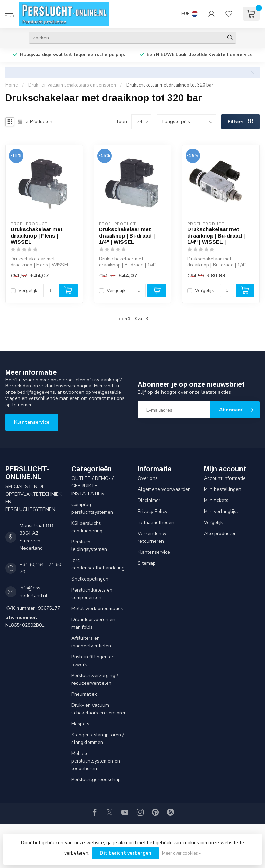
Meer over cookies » (181, 853)
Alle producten (220, 533)
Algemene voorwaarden (164, 489)
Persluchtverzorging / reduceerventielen (95, 679)
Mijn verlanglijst (221, 511)
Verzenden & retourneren (152, 537)
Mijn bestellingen (223, 489)
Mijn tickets (216, 500)
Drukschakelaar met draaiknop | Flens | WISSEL (37, 235)
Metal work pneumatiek (97, 609)
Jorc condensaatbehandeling (98, 564)
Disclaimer (149, 500)
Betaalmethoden (156, 522)
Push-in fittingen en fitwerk (93, 661)
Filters (240, 122)
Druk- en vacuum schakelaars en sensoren (72, 85)
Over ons (148, 478)
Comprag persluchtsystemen (92, 508)
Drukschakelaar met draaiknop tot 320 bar (170, 85)
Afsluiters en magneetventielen (91, 642)
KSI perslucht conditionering (87, 527)
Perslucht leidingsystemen (89, 546)
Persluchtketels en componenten (92, 594)
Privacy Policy (153, 511)
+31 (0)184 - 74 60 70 (40, 568)
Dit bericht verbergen (126, 853)
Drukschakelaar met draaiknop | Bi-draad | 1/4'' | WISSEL (127, 235)
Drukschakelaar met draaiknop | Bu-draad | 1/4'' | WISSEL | (216, 235)
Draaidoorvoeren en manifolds (93, 623)
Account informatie (225, 478)
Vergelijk (28, 290)
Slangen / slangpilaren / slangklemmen (98, 739)
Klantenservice (32, 422)
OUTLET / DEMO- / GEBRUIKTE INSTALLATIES (92, 486)
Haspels (80, 724)
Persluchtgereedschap (96, 780)
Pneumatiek (84, 694)
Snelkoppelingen (90, 579)
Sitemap (147, 563)
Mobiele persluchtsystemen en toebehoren (96, 761)
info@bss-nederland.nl (33, 592)
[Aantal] (50, 291)
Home (12, 85)
